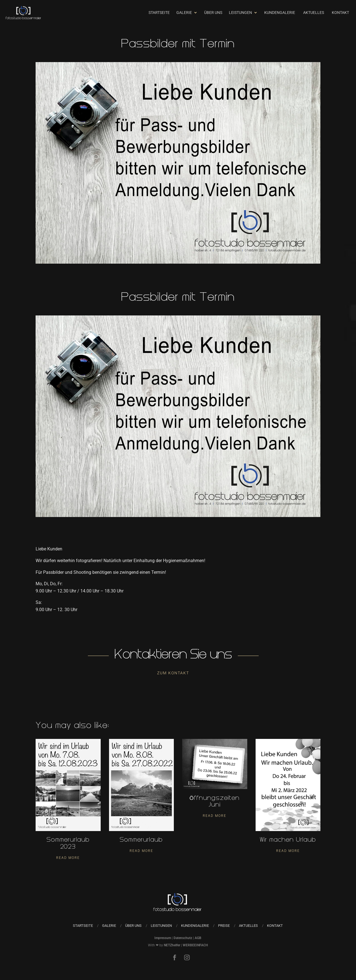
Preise (224, 926)
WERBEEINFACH (195, 945)
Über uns (213, 13)
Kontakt (340, 13)
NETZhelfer (172, 945)
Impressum (163, 938)
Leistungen (240, 13)
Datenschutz (183, 938)
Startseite (159, 13)
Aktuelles (314, 13)
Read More (68, 858)
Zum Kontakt (173, 673)
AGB (198, 938)
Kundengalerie (280, 13)
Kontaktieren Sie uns (173, 656)
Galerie (184, 13)
